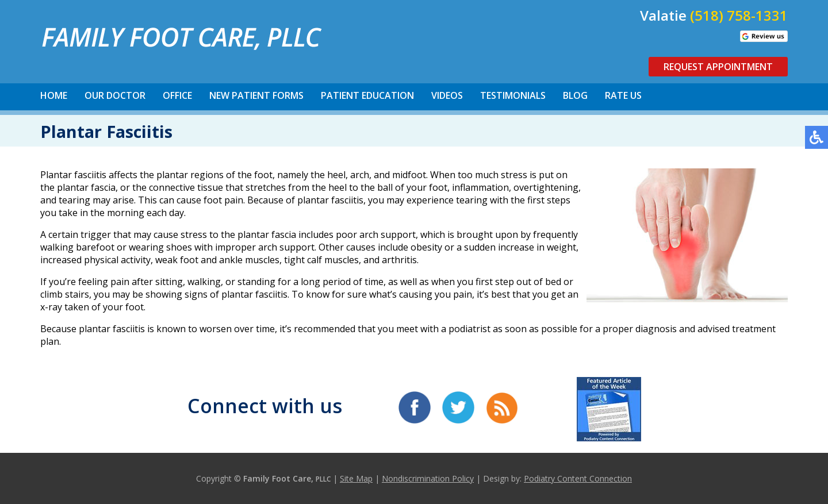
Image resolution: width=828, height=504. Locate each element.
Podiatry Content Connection (578, 478)
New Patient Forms (256, 95)
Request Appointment (718, 67)
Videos (447, 95)
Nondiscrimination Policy (428, 478)
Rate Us (623, 95)
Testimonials (513, 95)
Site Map (356, 478)
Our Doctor (115, 95)
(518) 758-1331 (739, 15)
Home (54, 95)
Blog (575, 95)
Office (177, 95)
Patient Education (367, 95)
